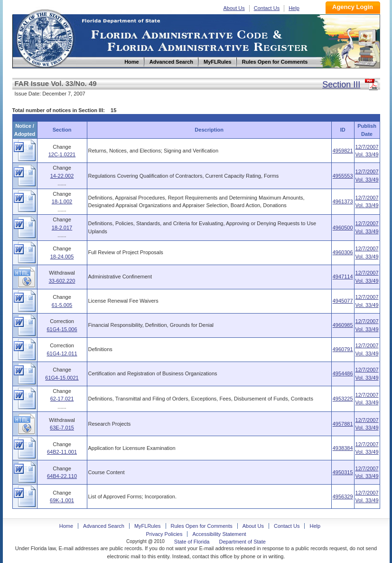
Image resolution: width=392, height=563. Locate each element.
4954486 (343, 373)
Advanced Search (104, 526)
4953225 (343, 399)
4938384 (343, 448)
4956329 (343, 496)
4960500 (343, 228)
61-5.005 (62, 305)
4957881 (343, 424)
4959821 (343, 151)
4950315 (343, 472)
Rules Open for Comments (202, 526)
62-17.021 (62, 399)
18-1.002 (62, 201)
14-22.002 (62, 176)
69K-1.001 (62, 500)
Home (45, 37)
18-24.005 (62, 257)
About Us (234, 8)
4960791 (343, 349)
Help (294, 8)
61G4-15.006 (62, 329)
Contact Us (267, 8)
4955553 (343, 176)
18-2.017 (62, 228)
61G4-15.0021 (62, 378)
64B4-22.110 (62, 476)
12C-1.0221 (62, 154)
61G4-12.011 (62, 353)
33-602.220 (62, 281)
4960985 (343, 325)
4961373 (343, 201)
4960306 (343, 252)
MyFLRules (148, 526)
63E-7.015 (62, 428)
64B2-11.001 (62, 452)
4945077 (343, 301)
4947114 (343, 277)
